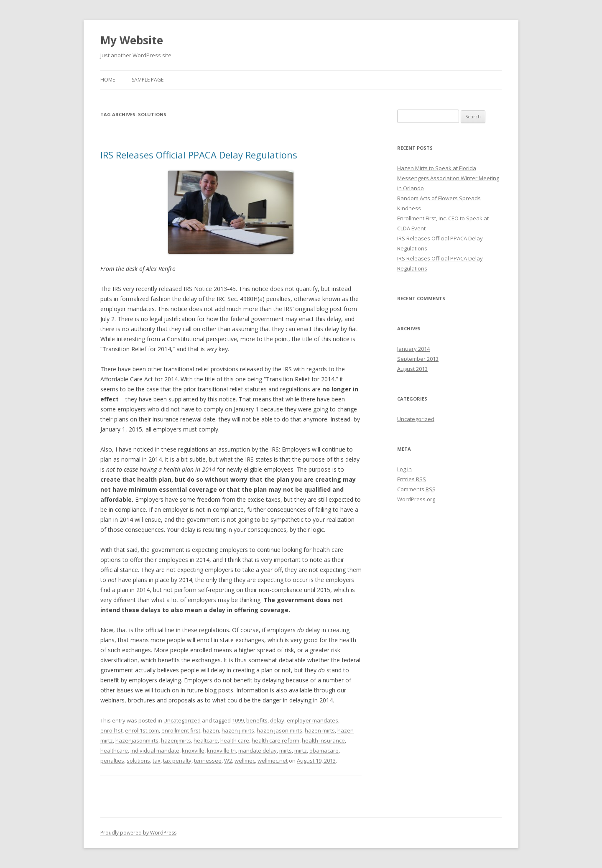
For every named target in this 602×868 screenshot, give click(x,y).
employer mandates (312, 720)
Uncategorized (182, 720)
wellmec (245, 761)
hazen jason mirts (279, 730)
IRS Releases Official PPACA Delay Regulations (199, 155)
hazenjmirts (176, 740)
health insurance (323, 740)
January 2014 (413, 349)
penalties (112, 761)
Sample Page (148, 80)
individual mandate (155, 751)
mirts (286, 751)
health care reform (275, 740)
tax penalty (177, 761)
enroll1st (111, 730)
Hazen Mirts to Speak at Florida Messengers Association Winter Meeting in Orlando (448, 178)
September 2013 (418, 359)
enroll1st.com (142, 730)
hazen (211, 730)
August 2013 (412, 369)
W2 (228, 761)
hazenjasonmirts (137, 740)
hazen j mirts (238, 730)
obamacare (324, 751)
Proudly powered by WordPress (138, 833)
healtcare (206, 740)
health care (235, 740)
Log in (404, 469)
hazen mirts (320, 730)
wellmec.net (273, 761)
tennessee (208, 761)
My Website (132, 40)
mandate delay (258, 751)
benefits (257, 720)
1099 (238, 720)
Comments (416, 489)
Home (108, 80)
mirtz (301, 751)
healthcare (114, 751)
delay (277, 720)
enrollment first (181, 730)
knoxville (193, 751)
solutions (138, 761)
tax (157, 761)
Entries (412, 479)
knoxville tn (221, 751)
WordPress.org (416, 499)
